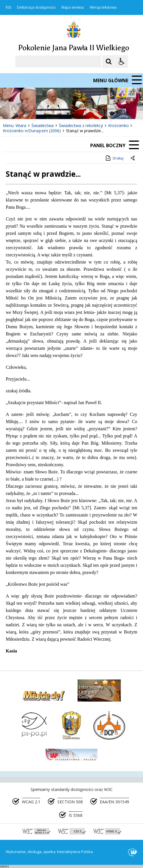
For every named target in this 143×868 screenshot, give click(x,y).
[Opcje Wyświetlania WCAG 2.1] (122, 62)
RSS (9, 7)
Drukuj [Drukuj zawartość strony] (114, 158)
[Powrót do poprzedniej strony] (133, 158)
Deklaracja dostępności (36, 7)
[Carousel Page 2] (62, 108)
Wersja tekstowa (103, 7)
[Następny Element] (42, 108)
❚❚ (12, 108)
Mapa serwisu (73, 7)
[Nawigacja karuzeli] (35, 108)
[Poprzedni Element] (27, 108)
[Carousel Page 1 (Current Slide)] (56, 108)
